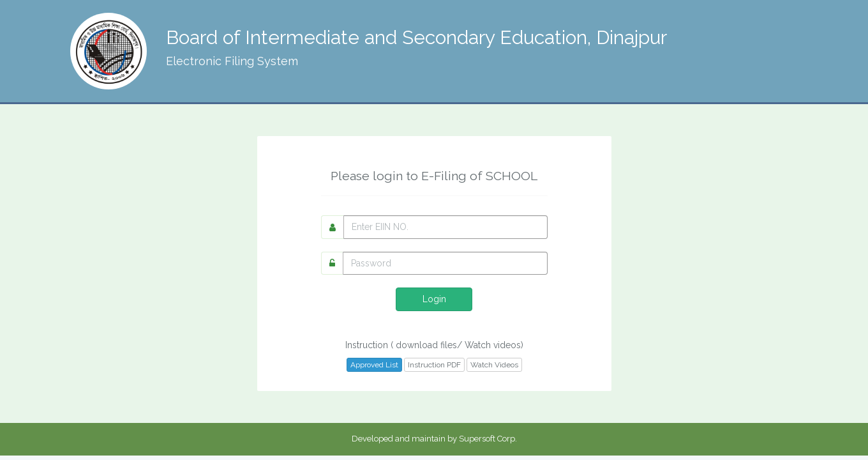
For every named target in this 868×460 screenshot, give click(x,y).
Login (434, 299)
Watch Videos (494, 365)
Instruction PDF (434, 365)
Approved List (374, 365)
